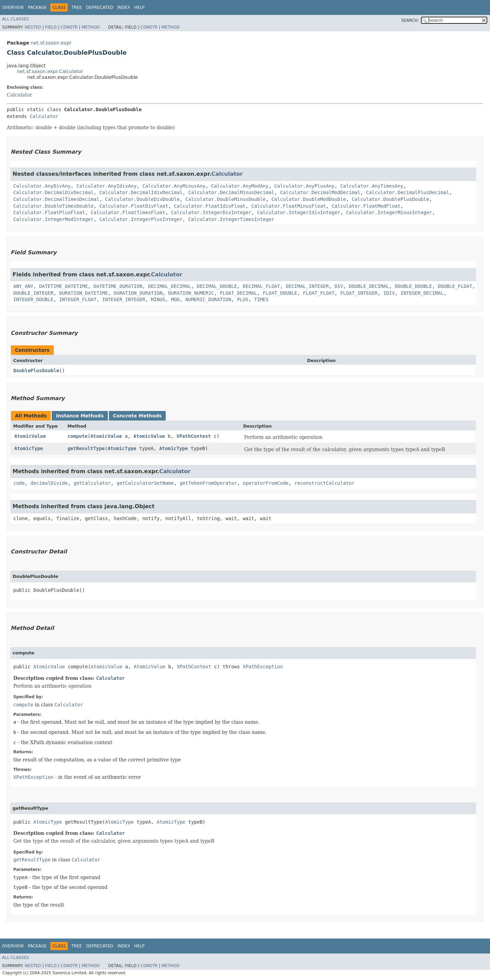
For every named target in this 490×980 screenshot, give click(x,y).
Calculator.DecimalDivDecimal (53, 192)
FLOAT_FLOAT (319, 293)
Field (51, 27)
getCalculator (92, 483)
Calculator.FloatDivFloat (134, 206)
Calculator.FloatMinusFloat (289, 206)
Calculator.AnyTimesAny (372, 186)
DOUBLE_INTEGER (33, 293)
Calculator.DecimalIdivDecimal (141, 192)
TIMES (261, 299)
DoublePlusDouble (36, 371)
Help (139, 7)
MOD (175, 299)
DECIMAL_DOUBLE (217, 286)
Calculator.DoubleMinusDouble (226, 199)
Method (91, 27)
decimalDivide (49, 483)
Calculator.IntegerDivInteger (211, 212)
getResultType (86, 448)
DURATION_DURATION (138, 293)
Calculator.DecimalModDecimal (320, 192)
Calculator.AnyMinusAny (174, 186)
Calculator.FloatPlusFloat (49, 212)
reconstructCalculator (324, 483)
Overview (13, 7)
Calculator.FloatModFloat (366, 206)
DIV (339, 286)
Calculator (19, 95)
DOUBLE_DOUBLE (413, 286)
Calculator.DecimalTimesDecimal (56, 199)
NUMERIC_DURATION (208, 299)
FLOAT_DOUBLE (280, 293)
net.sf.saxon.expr (51, 43)
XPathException (263, 667)
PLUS (243, 299)
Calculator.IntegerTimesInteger (231, 219)
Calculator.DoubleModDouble (309, 199)
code (19, 483)
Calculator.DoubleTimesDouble (53, 206)
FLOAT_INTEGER (359, 293)
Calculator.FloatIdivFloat (210, 206)
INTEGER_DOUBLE (33, 299)
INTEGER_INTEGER (124, 299)
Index (124, 7)
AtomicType (29, 448)
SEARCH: (410, 20)
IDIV (389, 293)
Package (37, 7)
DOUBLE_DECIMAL (369, 286)
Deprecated (100, 7)
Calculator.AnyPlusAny (304, 186)
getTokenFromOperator (208, 483)
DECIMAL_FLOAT (261, 286)
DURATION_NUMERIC (191, 293)
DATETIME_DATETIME (63, 286)
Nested (33, 27)
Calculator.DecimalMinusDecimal (231, 192)
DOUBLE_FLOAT (455, 286)
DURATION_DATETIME (84, 293)
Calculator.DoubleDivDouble (142, 199)
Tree (77, 7)
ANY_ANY (23, 286)
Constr (69, 27)
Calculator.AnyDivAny (42, 186)
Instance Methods (80, 416)
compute (77, 436)
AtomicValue (30, 436)
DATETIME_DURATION (118, 286)
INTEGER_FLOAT (78, 299)
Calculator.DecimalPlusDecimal (408, 192)
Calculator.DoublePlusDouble (391, 199)
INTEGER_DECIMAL (422, 293)
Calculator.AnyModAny (240, 186)
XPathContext (194, 436)
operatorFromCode (266, 483)
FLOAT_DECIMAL (239, 293)
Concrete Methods (137, 416)
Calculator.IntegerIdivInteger (298, 212)
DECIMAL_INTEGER (307, 286)
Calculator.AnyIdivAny (106, 186)
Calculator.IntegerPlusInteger (141, 219)
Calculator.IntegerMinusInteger (389, 212)
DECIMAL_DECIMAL (169, 286)
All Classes (15, 19)
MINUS (158, 299)
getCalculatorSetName (145, 483)
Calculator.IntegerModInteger (53, 219)
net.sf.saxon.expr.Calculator (50, 71)
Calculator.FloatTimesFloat (128, 212)
